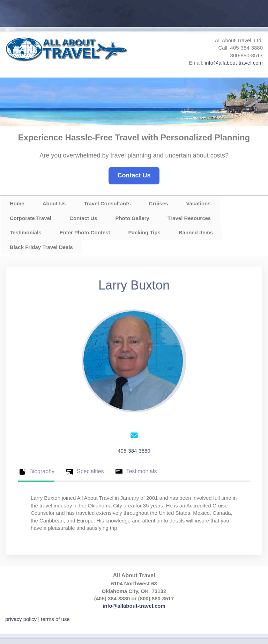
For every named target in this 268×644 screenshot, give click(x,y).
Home (17, 203)
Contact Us (134, 175)
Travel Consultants (107, 203)
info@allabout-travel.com (234, 63)
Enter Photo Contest (85, 232)
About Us (54, 203)
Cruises (159, 203)
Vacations (199, 203)
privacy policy (21, 619)
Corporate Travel (31, 218)
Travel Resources (189, 218)
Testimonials (26, 232)
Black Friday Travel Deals (41, 247)
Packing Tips (144, 232)
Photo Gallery (132, 218)
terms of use (55, 619)
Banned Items (196, 232)
